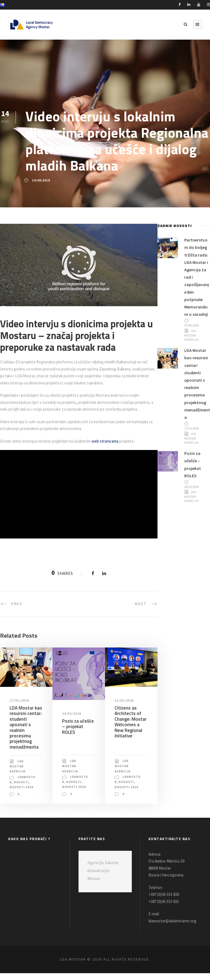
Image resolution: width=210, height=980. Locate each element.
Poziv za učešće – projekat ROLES (77, 733)
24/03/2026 (72, 720)
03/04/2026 (192, 333)
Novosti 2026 (22, 794)
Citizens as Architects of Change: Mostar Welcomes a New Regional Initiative (130, 729)
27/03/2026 (20, 707)
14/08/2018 (41, 180)
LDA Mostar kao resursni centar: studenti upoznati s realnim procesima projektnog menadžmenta (25, 734)
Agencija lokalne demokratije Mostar (103, 877)
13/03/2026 (125, 707)
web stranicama (113, 448)
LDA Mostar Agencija (18, 773)
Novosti (24, 789)
